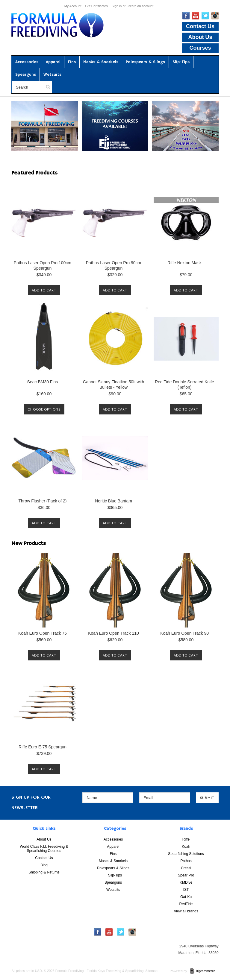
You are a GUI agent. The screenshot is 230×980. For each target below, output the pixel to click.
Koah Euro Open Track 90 (184, 633)
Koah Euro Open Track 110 (114, 633)
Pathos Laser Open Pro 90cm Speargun (114, 265)
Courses (200, 48)
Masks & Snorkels (101, 62)
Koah (186, 847)
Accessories (27, 62)
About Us (200, 37)
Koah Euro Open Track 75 (43, 633)
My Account (73, 6)
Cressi (186, 868)
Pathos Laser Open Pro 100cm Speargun (43, 265)
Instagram (215, 16)
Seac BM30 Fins (43, 382)
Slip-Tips (181, 62)
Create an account (140, 6)
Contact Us (200, 26)
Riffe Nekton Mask (184, 263)
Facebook (186, 16)
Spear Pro (186, 875)
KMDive (186, 882)
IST (186, 890)
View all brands (186, 911)
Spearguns (26, 75)
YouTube (196, 16)
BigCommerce (204, 971)
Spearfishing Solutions (186, 854)
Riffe (186, 839)
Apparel (53, 62)
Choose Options (44, 409)
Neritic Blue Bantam (114, 501)
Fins (72, 62)
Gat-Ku (186, 897)
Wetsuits (52, 75)
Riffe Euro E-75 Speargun (43, 747)
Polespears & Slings (145, 62)
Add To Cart (44, 290)
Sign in (117, 6)
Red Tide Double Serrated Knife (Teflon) (184, 385)
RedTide (186, 904)
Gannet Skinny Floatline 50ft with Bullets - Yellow (114, 385)
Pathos (186, 861)
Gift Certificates (97, 6)
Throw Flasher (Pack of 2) (42, 501)
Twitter (205, 16)
